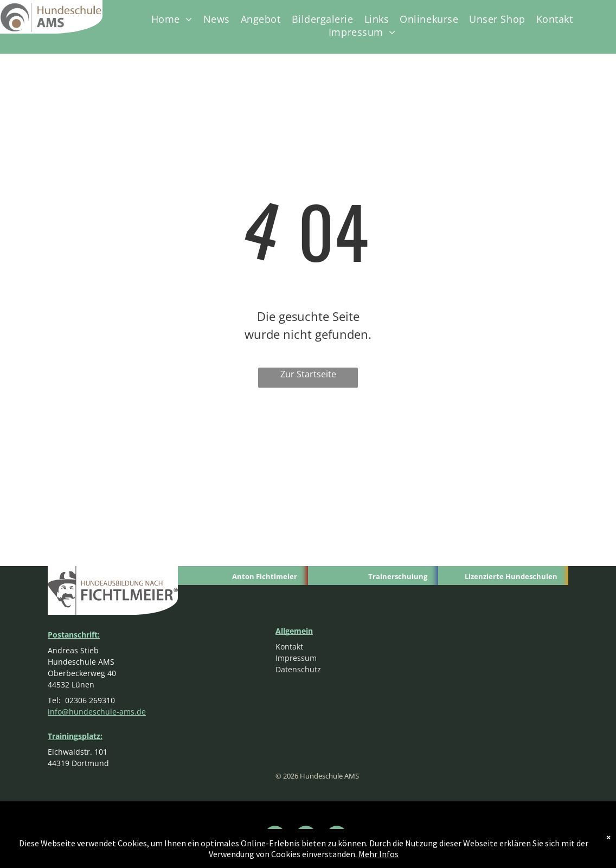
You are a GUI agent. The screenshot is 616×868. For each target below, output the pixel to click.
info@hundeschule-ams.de (97, 712)
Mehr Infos (378, 854)
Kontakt (289, 647)
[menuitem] (172, 19)
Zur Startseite (308, 374)
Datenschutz (298, 669)
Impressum (296, 658)
